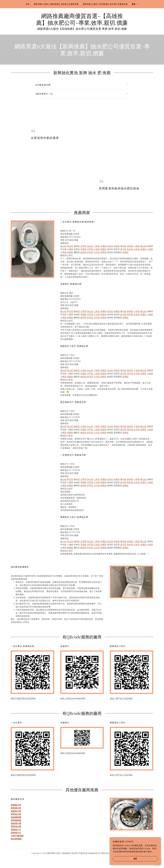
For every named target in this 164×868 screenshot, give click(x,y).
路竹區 (123, 249)
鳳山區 (143, 246)
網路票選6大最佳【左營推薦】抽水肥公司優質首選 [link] (105, 4)
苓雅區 (103, 246)
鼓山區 (90, 246)
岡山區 (70, 246)
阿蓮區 (103, 249)
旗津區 (130, 246)
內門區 (90, 249)
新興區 (125, 252)
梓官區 (90, 252)
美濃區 (83, 249)
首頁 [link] (28, 4)
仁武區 (97, 249)
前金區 (110, 246)
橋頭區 (83, 252)
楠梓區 (77, 246)
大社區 (97, 252)
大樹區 (150, 249)
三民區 (97, 246)
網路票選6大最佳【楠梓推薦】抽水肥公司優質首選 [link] (56, 4)
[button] (135, 4)
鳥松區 (130, 249)
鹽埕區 (123, 246)
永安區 (136, 249)
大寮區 (63, 252)
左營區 (83, 246)
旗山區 (63, 246)
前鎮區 (117, 246)
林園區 (70, 252)
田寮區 (103, 252)
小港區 (137, 246)
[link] (82, 24)
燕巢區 (143, 249)
